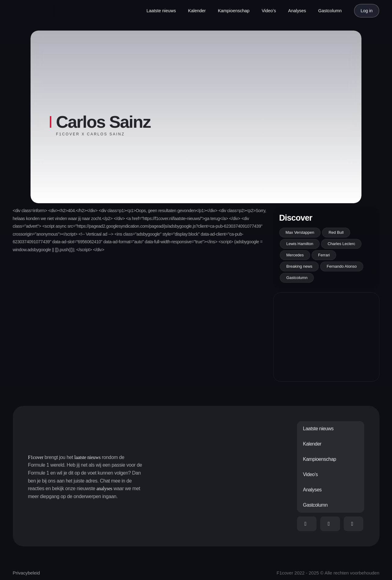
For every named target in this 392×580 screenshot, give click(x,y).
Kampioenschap (234, 11)
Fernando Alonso (342, 266)
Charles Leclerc (341, 244)
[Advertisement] (326, 337)
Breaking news (299, 266)
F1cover (36, 457)
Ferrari (324, 255)
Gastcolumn (330, 11)
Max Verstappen (300, 232)
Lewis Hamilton (300, 244)
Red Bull (336, 232)
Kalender (197, 11)
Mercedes (295, 255)
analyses (104, 488)
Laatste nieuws (161, 11)
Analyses (297, 11)
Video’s (269, 11)
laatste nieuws (87, 457)
